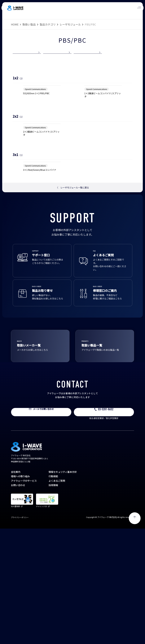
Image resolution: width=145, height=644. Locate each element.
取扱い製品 (29, 24)
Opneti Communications (35, 130)
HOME (15, 24)
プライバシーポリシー (20, 633)
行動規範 (53, 592)
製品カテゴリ (48, 24)
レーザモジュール (70, 24)
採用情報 (53, 601)
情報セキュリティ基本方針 (63, 587)
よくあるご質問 (57, 596)
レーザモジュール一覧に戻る (72, 303)
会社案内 (16, 587)
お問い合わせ (18, 601)
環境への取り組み (20, 592)
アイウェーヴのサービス (24, 596)
